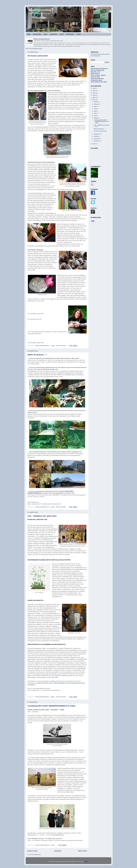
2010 (94, 88)
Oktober (96, 136)
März (95, 106)
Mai (95, 111)
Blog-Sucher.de (95, 74)
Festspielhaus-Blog (96, 80)
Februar (96, 104)
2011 (94, 91)
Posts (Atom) (37, 855)
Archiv (79, 34)
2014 (94, 97)
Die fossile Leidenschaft (38, 56)
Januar (96, 102)
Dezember (97, 141)
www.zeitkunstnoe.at (58, 835)
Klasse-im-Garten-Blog (97, 78)
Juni (95, 113)
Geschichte (54, 34)
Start (29, 34)
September (97, 134)
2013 (94, 95)
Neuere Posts (32, 851)
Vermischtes (70, 34)
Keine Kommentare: (61, 346)
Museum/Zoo (37, 34)
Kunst (62, 34)
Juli (95, 116)
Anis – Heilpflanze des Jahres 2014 (42, 516)
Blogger (86, 861)
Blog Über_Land (95, 72)
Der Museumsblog (40, 10)
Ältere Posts (82, 851)
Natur (45, 34)
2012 (94, 93)
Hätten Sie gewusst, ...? (37, 355)
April (95, 109)
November (97, 139)
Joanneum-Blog (95, 77)
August (96, 118)
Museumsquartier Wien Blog (99, 82)
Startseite (58, 851)
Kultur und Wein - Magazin (98, 75)
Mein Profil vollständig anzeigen (34, 49)
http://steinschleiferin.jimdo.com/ (35, 319)
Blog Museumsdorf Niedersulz (99, 69)
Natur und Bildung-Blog (97, 70)
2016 (94, 144)
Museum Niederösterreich (43, 39)
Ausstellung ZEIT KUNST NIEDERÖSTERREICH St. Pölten (51, 706)
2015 (94, 100)
